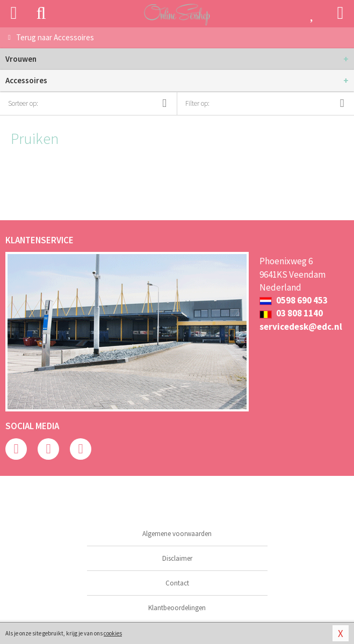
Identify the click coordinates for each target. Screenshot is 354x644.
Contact (177, 583)
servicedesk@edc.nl (301, 327)
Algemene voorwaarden (177, 534)
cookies (113, 633)
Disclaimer (177, 558)
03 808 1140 (291, 313)
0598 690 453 (294, 300)
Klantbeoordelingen (177, 608)
